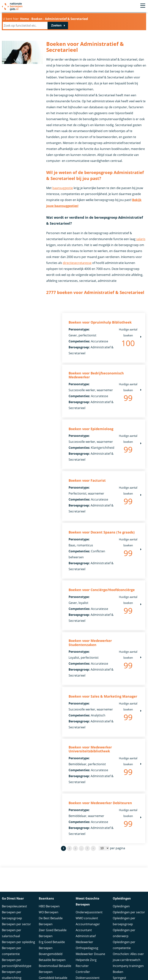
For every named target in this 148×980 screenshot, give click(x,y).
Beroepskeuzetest (14, 907)
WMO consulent (87, 919)
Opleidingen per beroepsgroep (124, 922)
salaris (141, 239)
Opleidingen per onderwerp (124, 933)
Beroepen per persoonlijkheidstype (17, 963)
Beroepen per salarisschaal (12, 933)
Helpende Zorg (86, 960)
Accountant (84, 930)
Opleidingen (121, 907)
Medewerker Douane (90, 954)
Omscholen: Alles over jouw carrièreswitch (128, 957)
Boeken (118, 972)
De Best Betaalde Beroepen (51, 922)
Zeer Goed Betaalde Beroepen (53, 933)
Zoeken (56, 25)
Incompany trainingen (128, 966)
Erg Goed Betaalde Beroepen (52, 945)
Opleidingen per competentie (124, 945)
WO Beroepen (49, 913)
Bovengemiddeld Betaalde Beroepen (52, 957)
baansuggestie (63, 188)
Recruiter (82, 966)
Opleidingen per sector (129, 913)
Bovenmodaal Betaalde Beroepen (55, 969)
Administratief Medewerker (86, 939)
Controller (83, 972)
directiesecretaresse (77, 263)
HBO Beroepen (49, 907)
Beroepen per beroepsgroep (12, 916)
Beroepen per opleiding (18, 942)
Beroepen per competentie (12, 951)
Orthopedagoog (87, 948)
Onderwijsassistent (89, 913)
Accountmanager (88, 924)
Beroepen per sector (16, 924)
